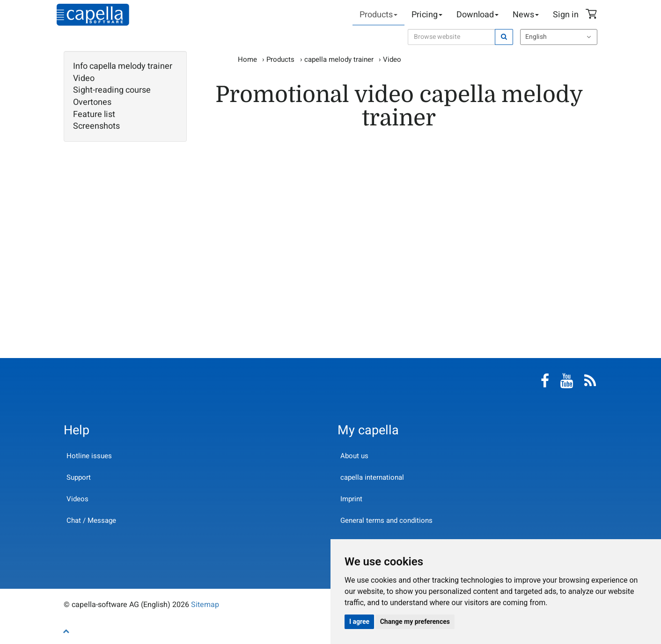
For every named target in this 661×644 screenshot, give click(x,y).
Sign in (566, 15)
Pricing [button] (427, 15)
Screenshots (96, 126)
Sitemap (205, 605)
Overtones (92, 102)
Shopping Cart (593, 15)
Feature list (94, 115)
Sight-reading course (112, 90)
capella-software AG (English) (93, 15)
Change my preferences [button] (415, 622)
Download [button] (477, 15)
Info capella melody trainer (123, 66)
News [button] (526, 15)
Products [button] (378, 15)
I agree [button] (359, 622)
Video (84, 79)
